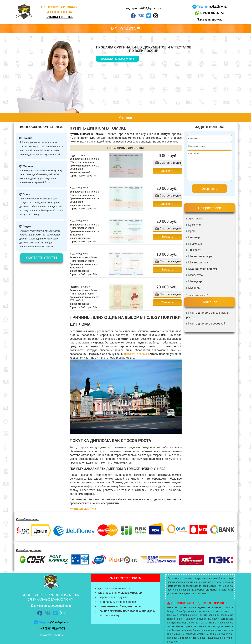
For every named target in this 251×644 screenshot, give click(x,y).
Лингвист (194, 250)
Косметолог (196, 244)
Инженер (194, 237)
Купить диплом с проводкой (207, 323)
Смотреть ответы (42, 258)
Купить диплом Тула (83, 508)
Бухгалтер (195, 225)
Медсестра (196, 275)
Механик (194, 287)
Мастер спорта (198, 262)
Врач (191, 231)
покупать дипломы (137, 354)
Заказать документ (117, 59)
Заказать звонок (209, 19)
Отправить (209, 189)
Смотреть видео (170, 163)
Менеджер (195, 281)
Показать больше (197, 295)
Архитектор (196, 218)
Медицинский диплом (203, 269)
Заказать (167, 171)
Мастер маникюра (200, 256)
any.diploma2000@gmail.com (144, 8)
